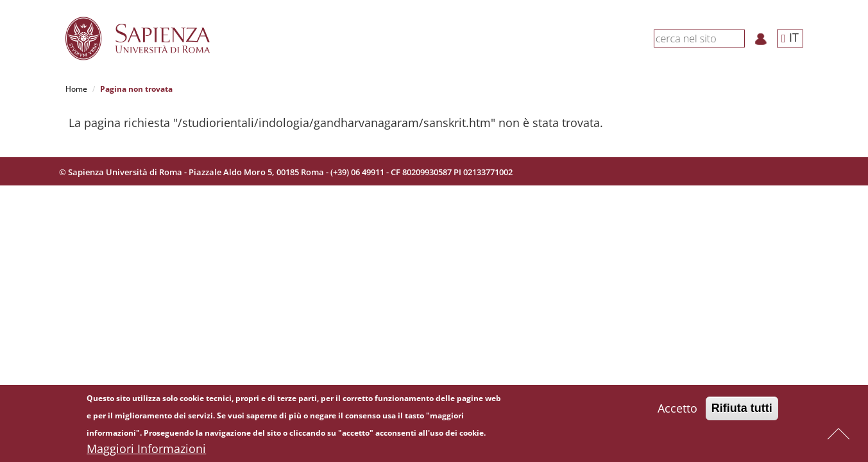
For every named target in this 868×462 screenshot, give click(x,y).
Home (76, 89)
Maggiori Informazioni (146, 450)
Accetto (677, 409)
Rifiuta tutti (742, 409)
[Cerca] (738, 38)
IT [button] (790, 37)
